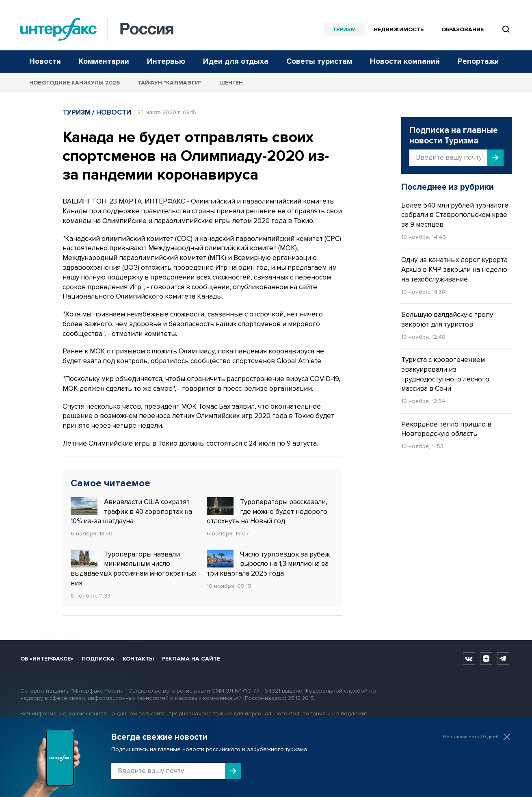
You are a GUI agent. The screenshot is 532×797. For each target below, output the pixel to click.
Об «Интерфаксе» (47, 659)
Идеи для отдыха (236, 62)
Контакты (138, 659)
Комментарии (104, 62)
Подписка (98, 659)
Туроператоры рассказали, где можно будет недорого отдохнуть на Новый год (267, 511)
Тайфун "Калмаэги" (170, 83)
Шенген (231, 83)
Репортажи (478, 62)
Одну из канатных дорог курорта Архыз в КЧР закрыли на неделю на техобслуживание (454, 270)
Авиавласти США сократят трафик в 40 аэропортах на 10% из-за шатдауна (131, 511)
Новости (45, 62)
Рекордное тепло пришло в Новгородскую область (446, 429)
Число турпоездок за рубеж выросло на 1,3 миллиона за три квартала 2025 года (268, 564)
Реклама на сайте (191, 659)
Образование (463, 29)
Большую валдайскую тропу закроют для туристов (447, 319)
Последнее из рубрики (448, 187)
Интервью (166, 62)
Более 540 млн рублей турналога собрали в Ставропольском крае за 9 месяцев (455, 215)
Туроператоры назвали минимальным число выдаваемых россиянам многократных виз (133, 569)
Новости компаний (405, 62)
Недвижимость (399, 29)
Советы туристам (319, 62)
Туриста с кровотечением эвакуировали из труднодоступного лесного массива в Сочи (445, 374)
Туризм (344, 29)
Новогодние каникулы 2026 (75, 83)
